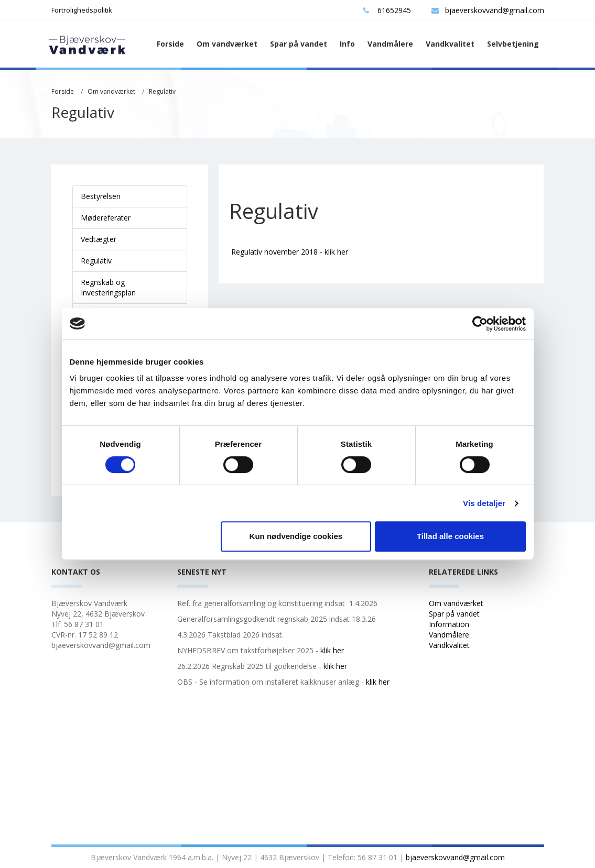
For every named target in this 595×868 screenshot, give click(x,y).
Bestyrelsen (101, 196)
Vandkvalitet (450, 44)
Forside (170, 44)
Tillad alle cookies (450, 536)
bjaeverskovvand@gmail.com (488, 10)
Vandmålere (390, 44)
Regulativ (162, 91)
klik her (332, 650)
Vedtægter (99, 239)
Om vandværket (227, 44)
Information (450, 624)
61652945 (387, 10)
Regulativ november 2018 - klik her (290, 252)
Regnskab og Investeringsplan (108, 287)
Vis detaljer (484, 503)
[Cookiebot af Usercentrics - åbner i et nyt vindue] (480, 324)
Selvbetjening (513, 44)
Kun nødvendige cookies (296, 536)
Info (347, 44)
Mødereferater (106, 218)
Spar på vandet (299, 44)
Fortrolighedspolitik (82, 10)
